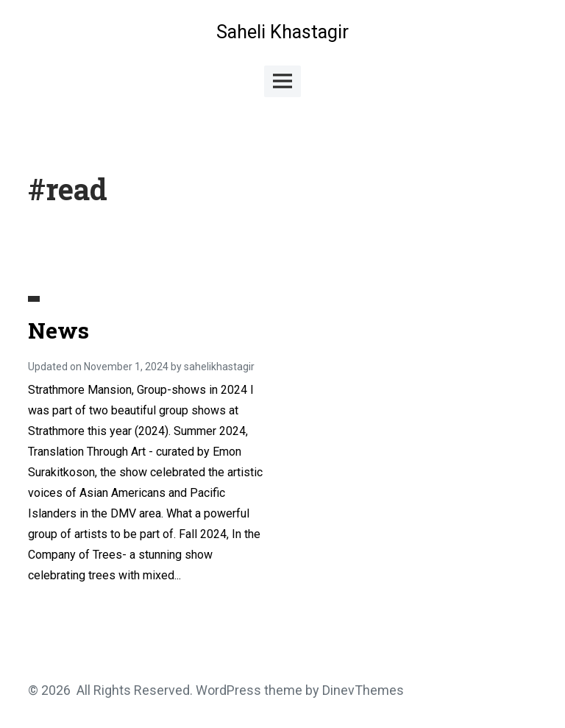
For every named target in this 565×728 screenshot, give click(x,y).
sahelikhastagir (219, 367)
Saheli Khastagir (282, 32)
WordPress (228, 690)
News (58, 330)
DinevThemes (362, 690)
